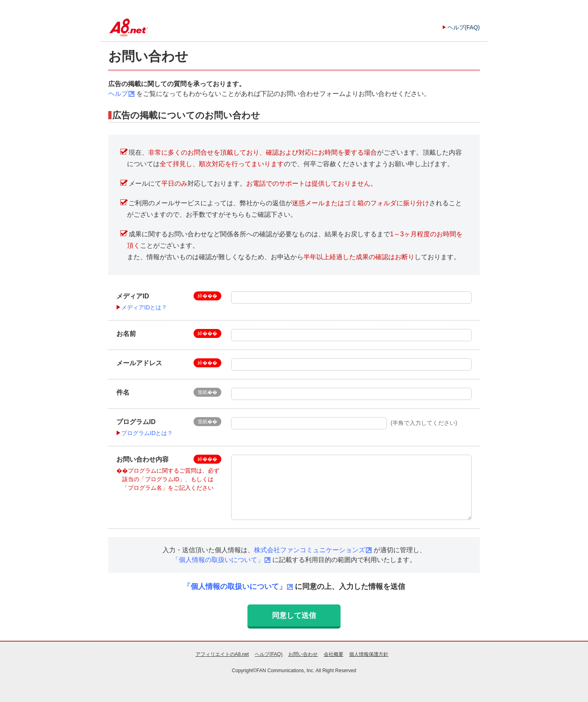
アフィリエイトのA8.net (222, 654)
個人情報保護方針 (369, 654)
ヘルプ (118, 94)
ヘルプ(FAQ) (464, 27)
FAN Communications (280, 671)
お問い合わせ (303, 654)
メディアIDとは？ (144, 307)
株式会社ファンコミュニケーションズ (310, 550)
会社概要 (334, 654)
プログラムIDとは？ (147, 433)
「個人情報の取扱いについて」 (218, 560)
